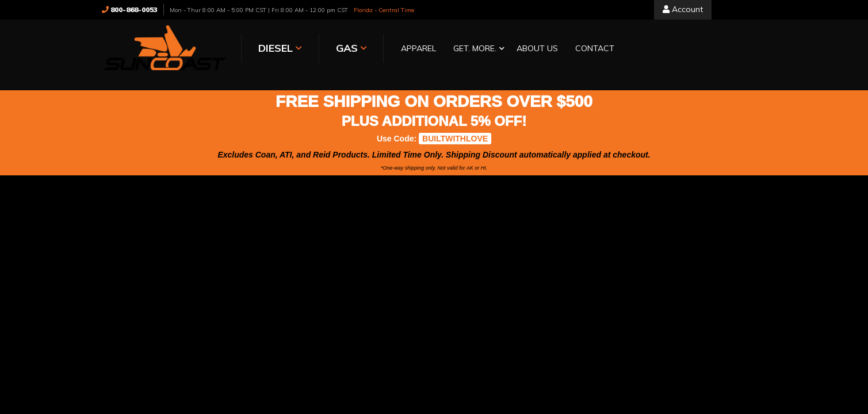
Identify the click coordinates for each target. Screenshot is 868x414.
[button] (476, 49)
